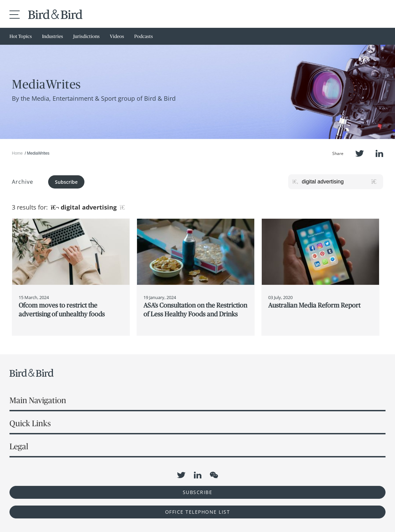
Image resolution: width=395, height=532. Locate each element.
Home (17, 153)
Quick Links (30, 423)
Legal (19, 446)
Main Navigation (38, 400)
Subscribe (66, 182)
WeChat (214, 475)
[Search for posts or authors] (340, 182)
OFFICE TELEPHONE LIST (198, 512)
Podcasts (144, 36)
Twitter (360, 153)
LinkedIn (379, 153)
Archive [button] (23, 182)
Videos (117, 36)
